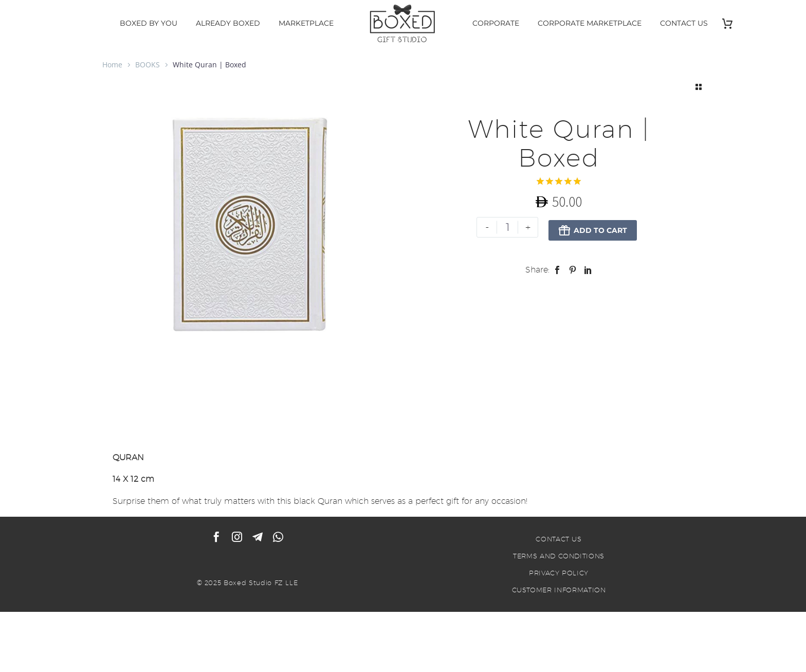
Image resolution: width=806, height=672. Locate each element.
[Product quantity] (507, 227)
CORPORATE (496, 23)
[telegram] (258, 538)
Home (112, 65)
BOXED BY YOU (149, 23)
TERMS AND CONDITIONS (559, 557)
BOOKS (148, 65)
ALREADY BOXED (228, 23)
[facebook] (216, 538)
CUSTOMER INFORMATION (559, 591)
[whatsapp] (278, 538)
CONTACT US (684, 23)
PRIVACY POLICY (559, 574)
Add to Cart (592, 227)
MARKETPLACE (306, 23)
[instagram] (237, 538)
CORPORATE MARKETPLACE (590, 23)
